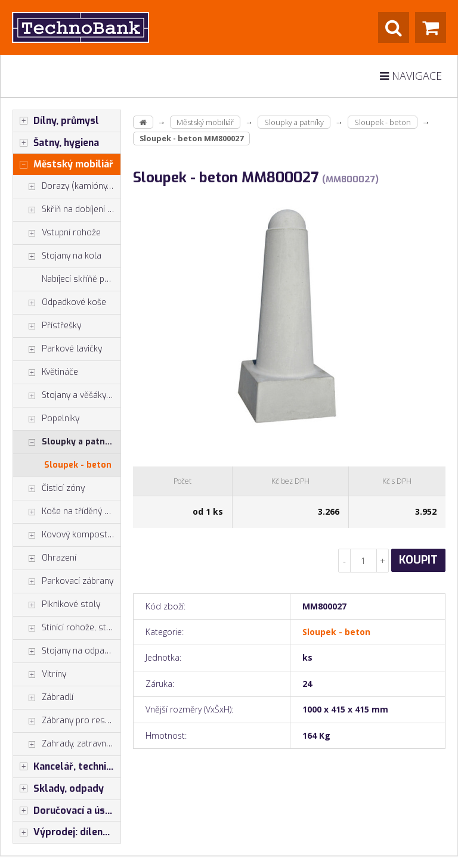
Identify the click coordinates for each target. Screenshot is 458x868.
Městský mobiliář (63, 164)
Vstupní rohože (57, 233)
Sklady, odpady (58, 789)
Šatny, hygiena (56, 143)
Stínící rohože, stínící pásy (67, 628)
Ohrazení (45, 558)
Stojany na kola (57, 256)
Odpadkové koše (60, 303)
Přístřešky (47, 326)
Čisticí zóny (49, 489)
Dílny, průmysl (56, 121)
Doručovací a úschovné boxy (67, 811)
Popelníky (46, 419)
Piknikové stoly (57, 605)
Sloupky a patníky (65, 442)
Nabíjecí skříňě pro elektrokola (81, 279)
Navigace (411, 76)
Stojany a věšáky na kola (67, 396)
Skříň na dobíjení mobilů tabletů (67, 210)
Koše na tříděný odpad (67, 512)
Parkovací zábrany (63, 581)
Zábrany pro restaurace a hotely (67, 721)
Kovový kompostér (64, 535)
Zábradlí (43, 698)
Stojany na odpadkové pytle (67, 651)
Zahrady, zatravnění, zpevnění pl (67, 744)
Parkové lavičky (58, 349)
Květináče (46, 372)
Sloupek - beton (78, 465)
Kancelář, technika (65, 767)
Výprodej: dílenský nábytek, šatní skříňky (67, 832)
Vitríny (40, 674)
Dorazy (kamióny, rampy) (67, 186)
